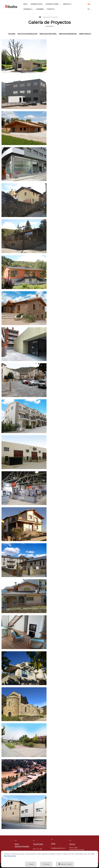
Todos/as (12, 34)
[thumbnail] (24, 56)
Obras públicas (85, 34)
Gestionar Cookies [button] (65, 864)
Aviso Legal (73, 848)
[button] (11, 7)
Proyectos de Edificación (27, 34)
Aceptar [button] (31, 864)
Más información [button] (10, 856)
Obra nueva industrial (48, 34)
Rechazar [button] (46, 864)
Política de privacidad (77, 850)
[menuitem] (25, 4)
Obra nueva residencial (68, 34)
